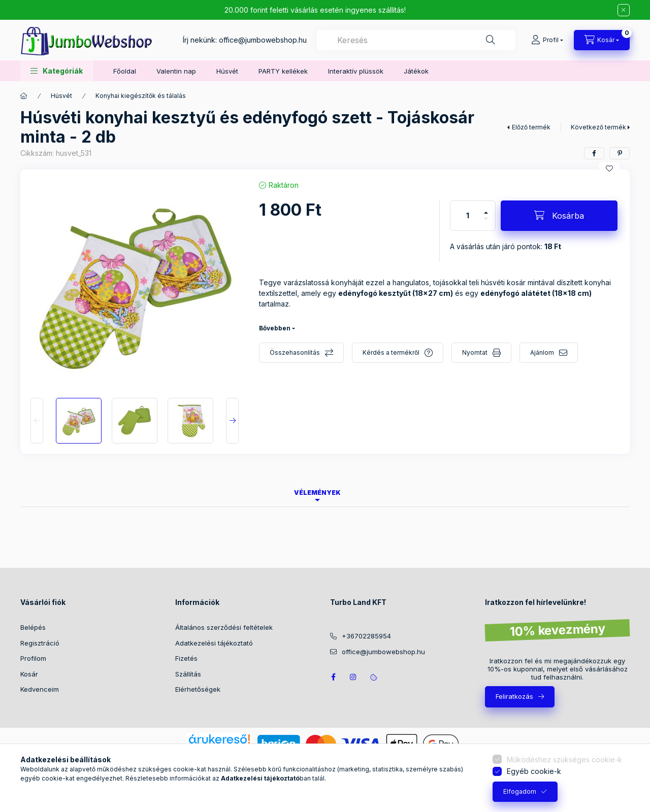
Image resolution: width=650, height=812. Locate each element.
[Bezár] (624, 10)
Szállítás (188, 674)
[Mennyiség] (468, 216)
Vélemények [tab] (317, 493)
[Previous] (37, 421)
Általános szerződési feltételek (224, 627)
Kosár (29, 674)
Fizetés (186, 658)
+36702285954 (366, 636)
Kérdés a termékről (391, 352)
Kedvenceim (40, 689)
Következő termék (598, 127)
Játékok (416, 71)
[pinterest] (620, 153)
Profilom (33, 658)
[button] (57, 71)
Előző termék (531, 127)
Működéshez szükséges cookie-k (564, 759)
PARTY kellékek (283, 71)
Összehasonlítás (295, 352)
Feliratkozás (514, 696)
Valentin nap (176, 71)
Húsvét (227, 71)
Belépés (33, 627)
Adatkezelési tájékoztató (214, 643)
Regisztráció (40, 643)
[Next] (232, 421)
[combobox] (416, 40)
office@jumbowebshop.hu (263, 40)
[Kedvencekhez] (609, 168)
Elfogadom (520, 791)
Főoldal (125, 71)
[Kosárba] (559, 216)
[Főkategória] (24, 96)
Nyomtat (475, 352)
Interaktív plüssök (356, 71)
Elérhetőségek (198, 689)
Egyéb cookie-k (534, 771)
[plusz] (486, 208)
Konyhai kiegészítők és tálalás (141, 96)
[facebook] (594, 153)
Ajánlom (542, 352)
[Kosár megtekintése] (602, 40)
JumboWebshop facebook (333, 677)
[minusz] (486, 223)
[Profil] (547, 40)
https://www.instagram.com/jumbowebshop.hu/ (353, 677)
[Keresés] (491, 40)
